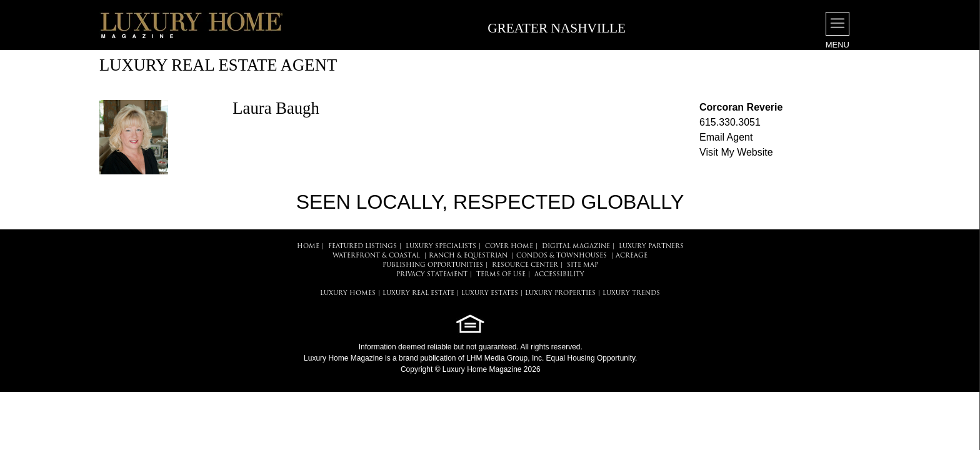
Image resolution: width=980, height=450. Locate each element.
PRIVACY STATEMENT (432, 275)
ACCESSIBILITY (559, 275)
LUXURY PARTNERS (651, 247)
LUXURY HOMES (348, 293)
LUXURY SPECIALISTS (441, 247)
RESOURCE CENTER (525, 265)
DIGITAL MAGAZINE (576, 247)
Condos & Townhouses (562, 256)
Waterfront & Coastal (376, 256)
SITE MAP (582, 265)
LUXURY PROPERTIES (560, 293)
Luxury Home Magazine (343, 358)
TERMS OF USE (501, 275)
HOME (308, 247)
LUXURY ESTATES (490, 293)
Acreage (632, 256)
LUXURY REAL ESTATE (418, 293)
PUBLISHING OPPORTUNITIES (433, 265)
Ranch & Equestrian (468, 256)
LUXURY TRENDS (631, 293)
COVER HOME (509, 247)
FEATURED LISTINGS (362, 247)
